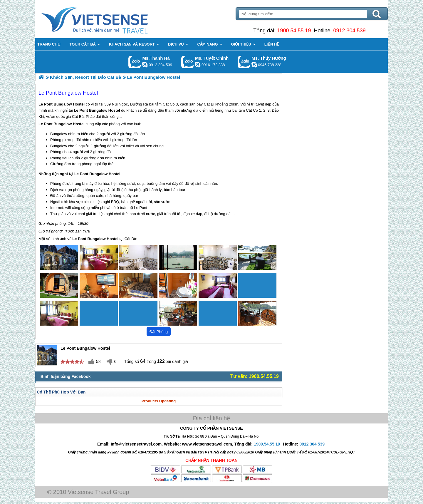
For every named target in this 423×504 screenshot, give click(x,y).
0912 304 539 (350, 31)
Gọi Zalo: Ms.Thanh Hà (135, 62)
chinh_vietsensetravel (198, 65)
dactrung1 (254, 65)
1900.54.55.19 (294, 31)
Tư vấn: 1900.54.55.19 (255, 376)
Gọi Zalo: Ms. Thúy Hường (244, 62)
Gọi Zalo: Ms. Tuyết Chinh (188, 62)
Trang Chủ (109, 19)
